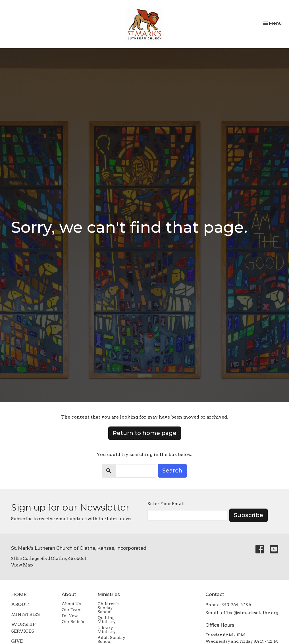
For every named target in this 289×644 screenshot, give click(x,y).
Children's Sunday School (108, 608)
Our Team (72, 610)
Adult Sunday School (111, 639)
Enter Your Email (166, 504)
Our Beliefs (73, 622)
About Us (71, 604)
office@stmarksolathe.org (250, 613)
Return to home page (145, 433)
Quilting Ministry (107, 620)
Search (172, 471)
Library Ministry (107, 630)
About (20, 604)
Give (17, 641)
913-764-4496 (237, 605)
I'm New (70, 616)
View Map (22, 565)
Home (19, 594)
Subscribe (249, 515)
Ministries (25, 614)
